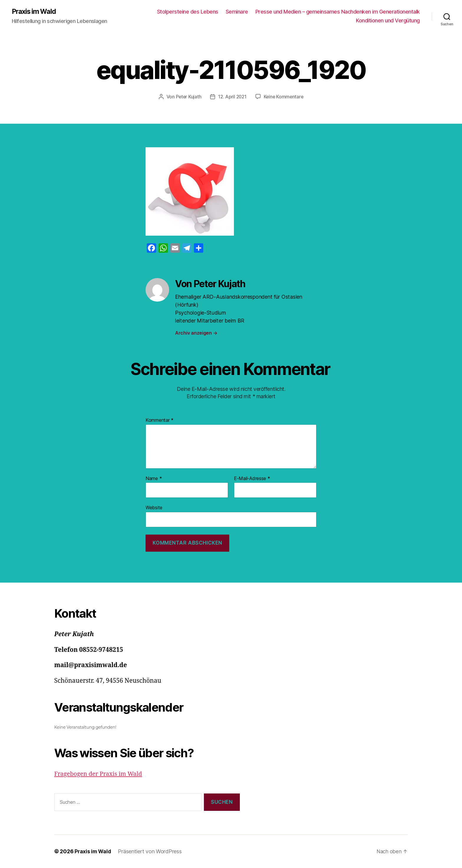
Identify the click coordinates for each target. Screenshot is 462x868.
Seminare (237, 12)
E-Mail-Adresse (252, 479)
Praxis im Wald (35, 12)
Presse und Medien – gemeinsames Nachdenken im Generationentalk (338, 12)
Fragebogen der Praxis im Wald (100, 774)
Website (154, 508)
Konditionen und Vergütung (388, 21)
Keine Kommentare (284, 97)
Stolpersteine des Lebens (188, 12)
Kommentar (160, 420)
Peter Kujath (187, 97)
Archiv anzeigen (196, 333)
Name (154, 479)
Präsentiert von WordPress (151, 851)
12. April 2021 (232, 97)
